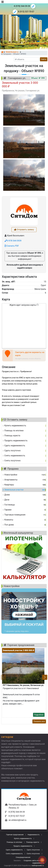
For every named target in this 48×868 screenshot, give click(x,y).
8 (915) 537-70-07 (23, 12)
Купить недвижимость (23, 838)
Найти (44, 59)
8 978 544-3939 (13, 241)
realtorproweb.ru (38, 865)
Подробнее (39, 715)
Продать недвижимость (23, 846)
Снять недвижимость (14, 854)
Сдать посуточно (33, 850)
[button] (45, 677)
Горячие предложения (15, 835)
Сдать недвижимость (14, 850)
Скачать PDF (12, 246)
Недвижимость (34, 835)
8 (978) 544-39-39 (25, 6)
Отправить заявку (24, 230)
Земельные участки (13, 52)
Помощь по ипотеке (14, 842)
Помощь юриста (33, 842)
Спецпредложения (23, 857)
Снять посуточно (33, 854)
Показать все (39, 721)
